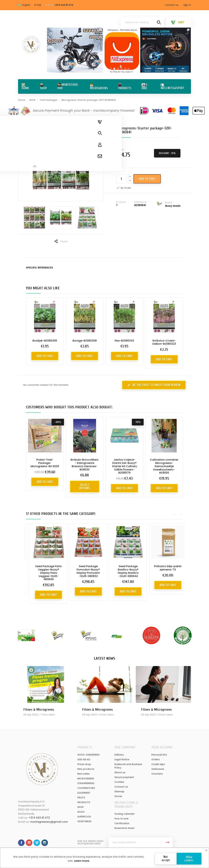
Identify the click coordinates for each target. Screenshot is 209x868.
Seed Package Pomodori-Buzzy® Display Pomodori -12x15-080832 (124, 571)
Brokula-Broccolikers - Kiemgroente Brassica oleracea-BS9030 (85, 465)
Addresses (158, 769)
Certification (122, 823)
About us (120, 772)
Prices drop (84, 764)
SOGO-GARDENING (88, 755)
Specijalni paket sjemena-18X (45, 568)
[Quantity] (121, 179)
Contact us (172, 5)
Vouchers (157, 774)
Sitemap (119, 791)
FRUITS (81, 798)
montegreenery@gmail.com (49, 822)
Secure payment (124, 777)
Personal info (159, 755)
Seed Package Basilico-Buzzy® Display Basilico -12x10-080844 (164, 571)
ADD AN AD (84, 759)
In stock (121, 202)
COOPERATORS (86, 788)
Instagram (45, 843)
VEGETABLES (84, 821)
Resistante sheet (124, 828)
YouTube (29, 843)
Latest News (104, 658)
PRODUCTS (84, 802)
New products (86, 769)
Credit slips (158, 764)
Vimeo (37, 843)
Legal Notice (122, 759)
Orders (156, 759)
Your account (162, 747)
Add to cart (147, 179)
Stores (118, 796)
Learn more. (82, 861)
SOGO (81, 812)
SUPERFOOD (84, 817)
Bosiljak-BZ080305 (45, 341)
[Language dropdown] (24, 5)
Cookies (119, 782)
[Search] (142, 22)
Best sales (83, 774)
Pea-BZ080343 (124, 341)
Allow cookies (189, 859)
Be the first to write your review (154, 385)
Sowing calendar (125, 814)
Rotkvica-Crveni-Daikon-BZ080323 (164, 342)
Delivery (119, 755)
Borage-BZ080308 (85, 341)
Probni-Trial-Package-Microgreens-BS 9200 (45, 463)
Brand (169, 203)
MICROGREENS (86, 779)
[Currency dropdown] (38, 5)
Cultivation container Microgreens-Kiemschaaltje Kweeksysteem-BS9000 (164, 466)
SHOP (80, 807)
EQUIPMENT (84, 793)
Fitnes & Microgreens (39, 710)
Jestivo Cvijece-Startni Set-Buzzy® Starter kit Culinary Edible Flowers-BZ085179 (124, 466)
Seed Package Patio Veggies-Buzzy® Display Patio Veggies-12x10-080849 (85, 573)
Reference (140, 202)
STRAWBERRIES (86, 783)
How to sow (121, 819)
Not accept (166, 858)
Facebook (21, 843)
